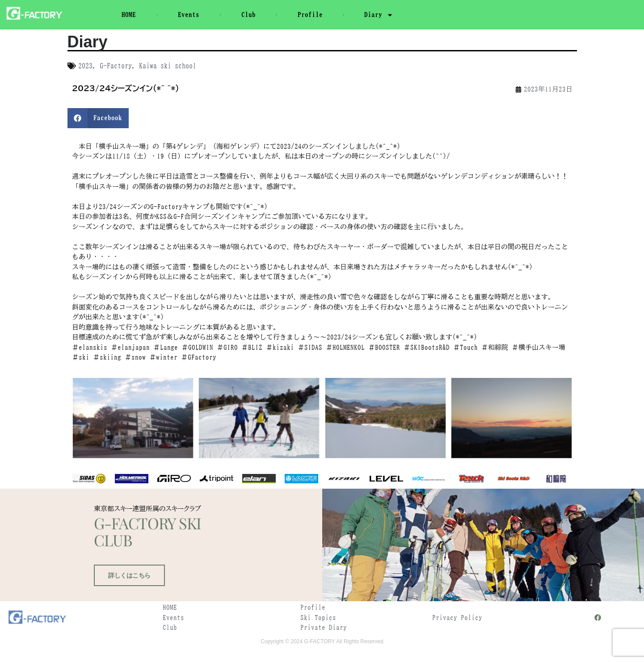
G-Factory (116, 66)
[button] (98, 118)
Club (248, 15)
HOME (129, 15)
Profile (310, 15)
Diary (379, 15)
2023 (85, 66)
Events (189, 15)
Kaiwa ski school (168, 66)
